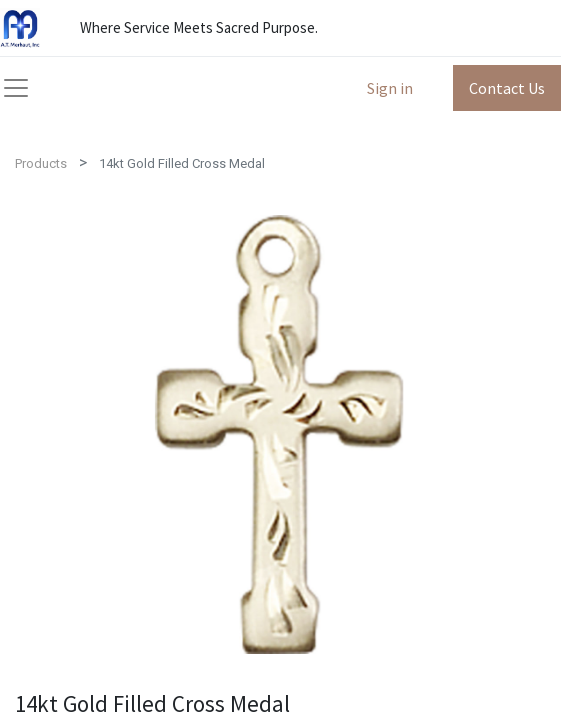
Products (41, 163)
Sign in (390, 88)
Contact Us (507, 88)
